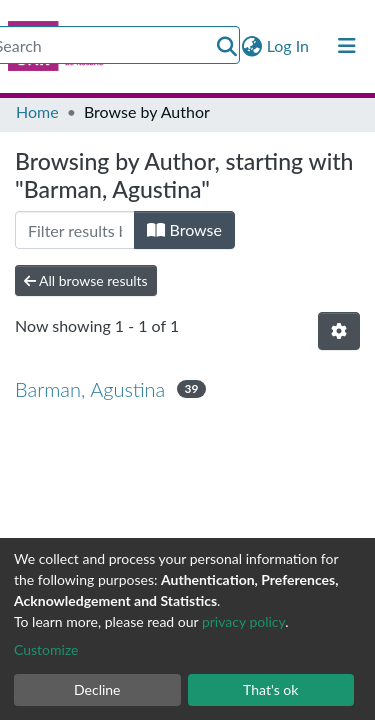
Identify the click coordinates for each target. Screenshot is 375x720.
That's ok (270, 689)
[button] (252, 46)
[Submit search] (227, 46)
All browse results (86, 280)
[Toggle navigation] (347, 46)
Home (37, 111)
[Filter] (75, 230)
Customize (46, 649)
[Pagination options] (339, 331)
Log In (289, 45)
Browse (184, 229)
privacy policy (243, 621)
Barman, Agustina (90, 389)
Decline (97, 689)
